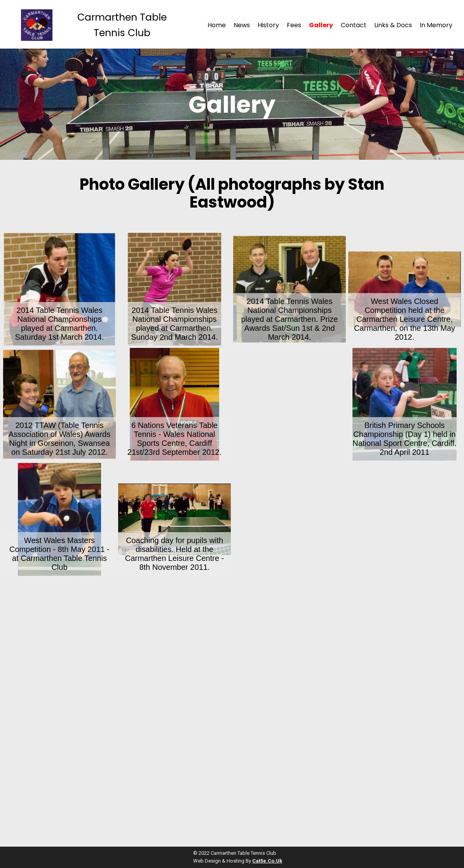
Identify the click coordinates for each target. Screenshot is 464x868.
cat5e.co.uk (267, 861)
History (268, 25)
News (242, 25)
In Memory (436, 25)
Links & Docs (393, 25)
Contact (354, 25)
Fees (294, 25)
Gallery (321, 25)
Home (217, 25)
